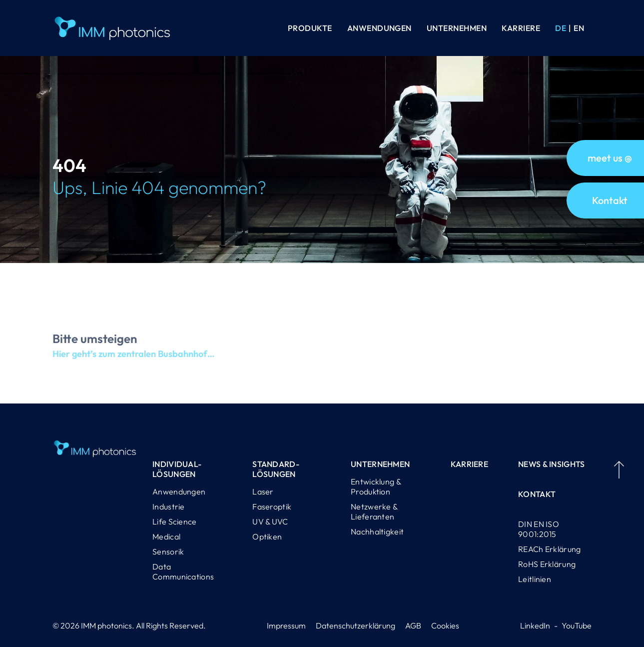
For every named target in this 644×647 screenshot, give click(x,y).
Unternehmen (457, 28)
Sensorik (168, 551)
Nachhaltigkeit (377, 531)
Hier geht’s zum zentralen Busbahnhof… (133, 362)
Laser (263, 491)
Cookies (445, 625)
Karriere (521, 28)
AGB (413, 625)
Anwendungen (379, 28)
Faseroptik (272, 506)
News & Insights (552, 464)
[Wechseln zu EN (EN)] (579, 28)
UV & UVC (270, 521)
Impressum (286, 625)
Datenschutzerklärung (355, 625)
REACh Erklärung (550, 549)
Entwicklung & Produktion (376, 486)
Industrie (169, 506)
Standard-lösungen (276, 469)
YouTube (577, 625)
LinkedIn (535, 625)
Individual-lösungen (177, 469)
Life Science (175, 521)
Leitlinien (535, 579)
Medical (166, 536)
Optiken (267, 536)
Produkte (310, 28)
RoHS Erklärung (547, 564)
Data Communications (183, 571)
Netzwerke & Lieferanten (374, 511)
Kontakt (537, 494)
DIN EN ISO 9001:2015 (539, 529)
